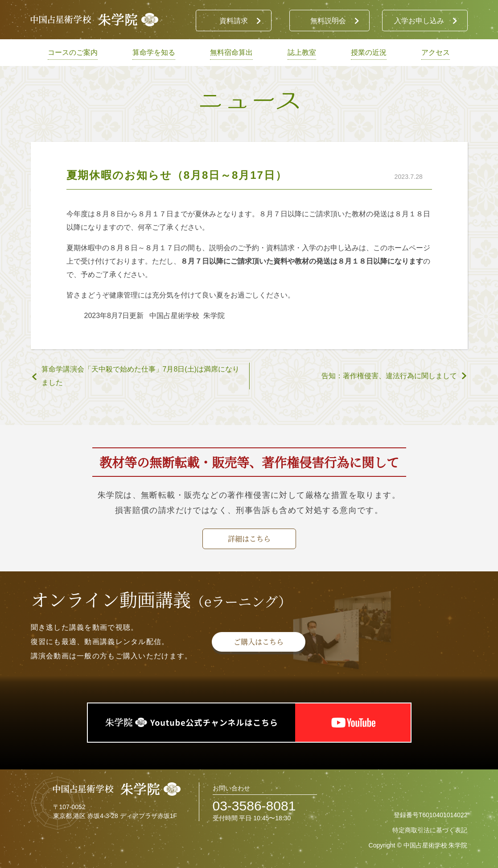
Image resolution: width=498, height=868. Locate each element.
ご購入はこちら (259, 642)
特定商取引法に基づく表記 (430, 830)
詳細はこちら (249, 539)
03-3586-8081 (254, 806)
